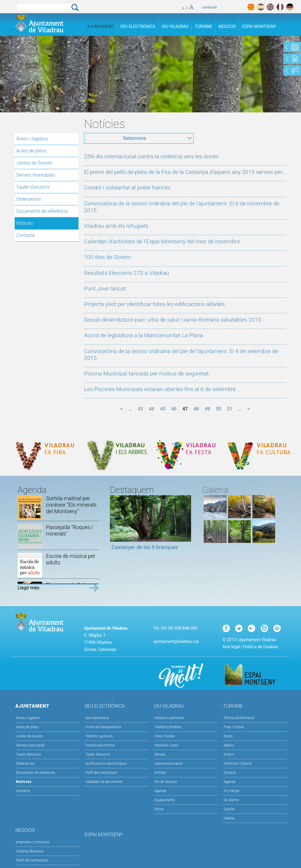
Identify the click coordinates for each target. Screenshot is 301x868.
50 (219, 409)
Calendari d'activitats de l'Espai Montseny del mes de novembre (162, 241)
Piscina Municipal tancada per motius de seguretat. (147, 374)
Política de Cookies (261, 647)
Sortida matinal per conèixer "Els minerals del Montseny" (71, 505)
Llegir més (29, 588)
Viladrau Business (30, 851)
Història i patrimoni (169, 718)
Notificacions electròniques (106, 764)
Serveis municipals (35, 175)
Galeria (229, 818)
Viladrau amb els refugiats (116, 226)
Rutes (228, 736)
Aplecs (229, 745)
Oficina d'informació (239, 718)
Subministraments (169, 764)
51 (230, 409)
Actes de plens (31, 151)
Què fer (229, 809)
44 (152, 409)
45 (163, 409)
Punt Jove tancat (105, 288)
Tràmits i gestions (99, 736)
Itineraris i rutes (166, 745)
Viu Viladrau (175, 26)
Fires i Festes (164, 736)
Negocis (227, 26)
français (280, 7)
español (261, 7)
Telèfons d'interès (168, 727)
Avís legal (231, 647)
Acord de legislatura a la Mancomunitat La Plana (144, 335)
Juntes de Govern (34, 163)
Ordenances (29, 199)
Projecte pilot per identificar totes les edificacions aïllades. (155, 304)
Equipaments (164, 800)
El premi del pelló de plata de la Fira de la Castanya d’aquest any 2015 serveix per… (185, 172)
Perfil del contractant (101, 773)
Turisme (203, 26)
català (251, 7)
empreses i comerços (33, 842)
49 (208, 409)
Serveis (160, 754)
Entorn (229, 754)
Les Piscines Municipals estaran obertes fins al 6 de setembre (160, 389)
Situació (230, 773)
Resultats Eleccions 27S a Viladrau (127, 273)
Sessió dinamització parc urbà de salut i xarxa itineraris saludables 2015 (173, 320)
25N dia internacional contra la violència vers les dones (152, 156)
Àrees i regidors (32, 139)
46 (174, 409)
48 (196, 409)
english (270, 7)
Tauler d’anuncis (98, 754)
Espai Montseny (259, 26)
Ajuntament (100, 26)
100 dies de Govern (108, 257)
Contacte (26, 235)
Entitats (160, 773)
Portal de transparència (103, 727)
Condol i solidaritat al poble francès (127, 188)
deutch (290, 7)
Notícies (25, 223)
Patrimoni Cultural (238, 764)
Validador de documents (104, 782)
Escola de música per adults (71, 559)
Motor (159, 809)
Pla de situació (166, 782)
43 (141, 409)
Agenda (160, 791)
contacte (209, 7)
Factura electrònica (100, 745)
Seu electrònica (97, 718)
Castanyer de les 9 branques (145, 547)
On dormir (231, 800)
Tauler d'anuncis (33, 187)
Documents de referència (42, 211)
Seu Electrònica (138, 26)
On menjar (232, 791)
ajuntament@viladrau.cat (176, 641)
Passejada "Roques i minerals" (69, 530)
